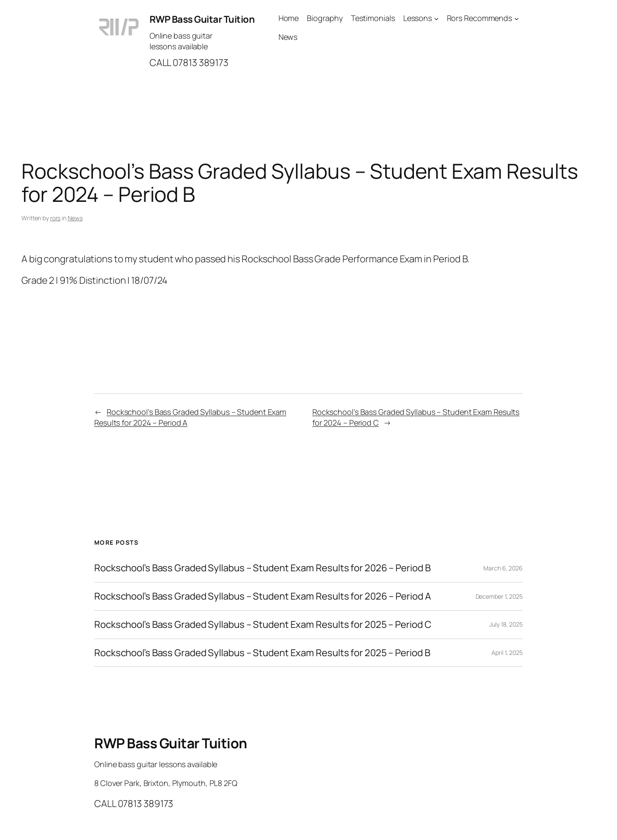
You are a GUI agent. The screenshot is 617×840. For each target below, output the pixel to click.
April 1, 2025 (507, 652)
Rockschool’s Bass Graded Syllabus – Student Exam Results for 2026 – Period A (262, 596)
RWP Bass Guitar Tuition (202, 19)
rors (55, 218)
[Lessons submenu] (436, 18)
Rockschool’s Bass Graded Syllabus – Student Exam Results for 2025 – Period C (263, 625)
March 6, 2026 (503, 568)
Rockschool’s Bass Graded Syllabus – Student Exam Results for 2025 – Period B (262, 653)
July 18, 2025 (506, 624)
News (75, 218)
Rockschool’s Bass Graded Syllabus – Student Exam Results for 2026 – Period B (262, 568)
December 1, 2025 (499, 596)
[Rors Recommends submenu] (517, 18)
